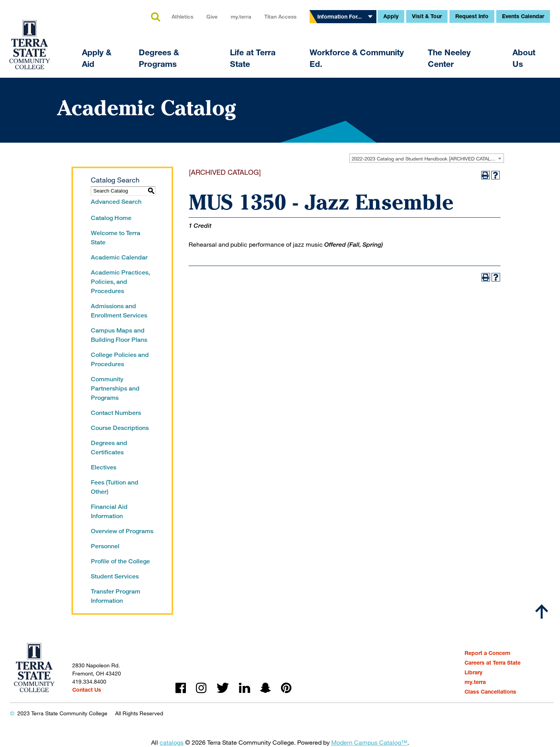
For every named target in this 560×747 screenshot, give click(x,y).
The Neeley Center (449, 58)
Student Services (115, 576)
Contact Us (87, 690)
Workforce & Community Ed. (357, 58)
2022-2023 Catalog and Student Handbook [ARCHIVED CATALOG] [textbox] (426, 159)
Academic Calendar (119, 257)
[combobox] (427, 158)
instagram (201, 688)
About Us (524, 58)
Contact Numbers (116, 413)
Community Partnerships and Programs (115, 388)
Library (473, 672)
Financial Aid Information (109, 511)
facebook (181, 688)
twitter (223, 688)
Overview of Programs (122, 531)
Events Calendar (523, 16)
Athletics (182, 16)
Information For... (340, 16)
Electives (104, 467)
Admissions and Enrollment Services (119, 311)
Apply (391, 16)
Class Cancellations (490, 692)
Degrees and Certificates (109, 448)
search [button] (155, 17)
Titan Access (280, 16)
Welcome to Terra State (116, 238)
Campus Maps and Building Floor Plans (119, 335)
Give (212, 16)
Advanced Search (116, 202)
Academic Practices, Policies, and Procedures (120, 282)
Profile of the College (120, 561)
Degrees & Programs (159, 58)
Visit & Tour (427, 16)
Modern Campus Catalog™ (369, 742)
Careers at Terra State (493, 663)
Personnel (105, 546)
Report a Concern (487, 653)
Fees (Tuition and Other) (115, 487)
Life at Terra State (253, 58)
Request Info (472, 16)
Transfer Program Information (116, 596)
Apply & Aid (97, 58)
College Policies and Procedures (120, 359)
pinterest (286, 688)
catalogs (172, 742)
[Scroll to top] (542, 612)
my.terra (241, 16)
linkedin (244, 688)
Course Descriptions (120, 428)
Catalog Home (111, 218)
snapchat (266, 688)
